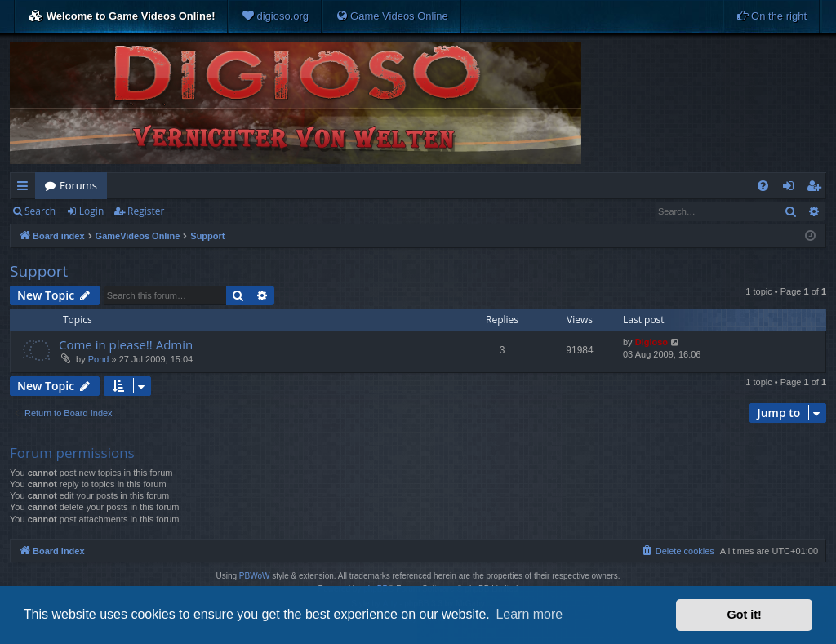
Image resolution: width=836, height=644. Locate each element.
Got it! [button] (745, 615)
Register (146, 211)
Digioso (651, 342)
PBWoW (255, 576)
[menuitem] (275, 16)
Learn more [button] (529, 614)
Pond (99, 359)
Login (91, 211)
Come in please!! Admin (126, 344)
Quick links (26, 189)
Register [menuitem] (817, 189)
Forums (78, 185)
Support (39, 271)
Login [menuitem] (792, 189)
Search (40, 211)
